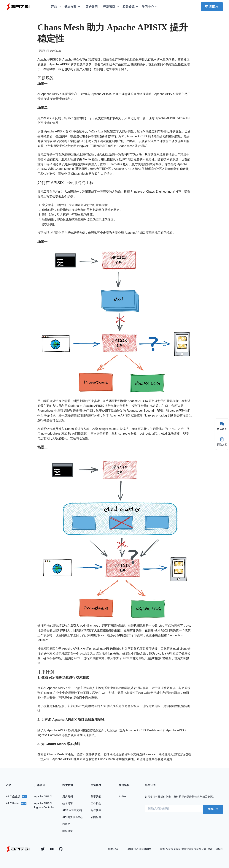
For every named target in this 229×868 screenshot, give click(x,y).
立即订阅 (213, 809)
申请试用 (212, 7)
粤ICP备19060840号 (139, 849)
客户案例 (92, 7)
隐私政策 (113, 849)
